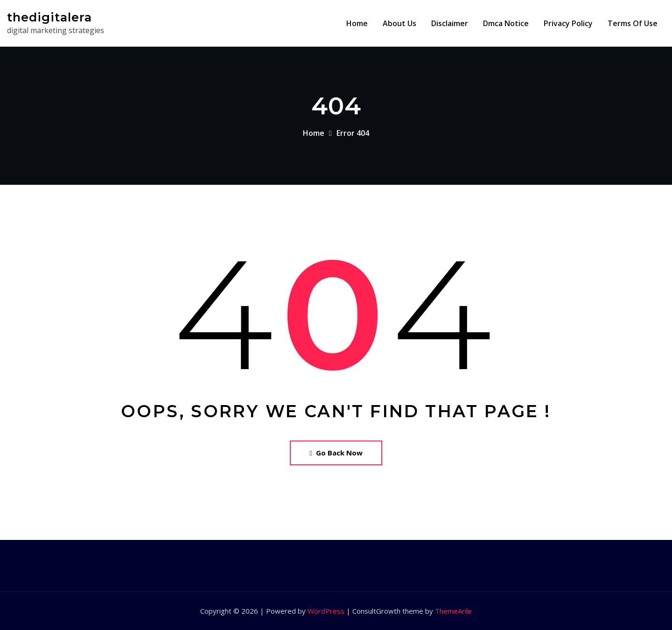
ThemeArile (453, 611)
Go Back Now (336, 453)
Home (357, 23)
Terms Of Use (633, 23)
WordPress (326, 611)
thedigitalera (49, 17)
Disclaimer (450, 23)
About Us (399, 23)
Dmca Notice (506, 23)
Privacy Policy (568, 23)
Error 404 (353, 133)
